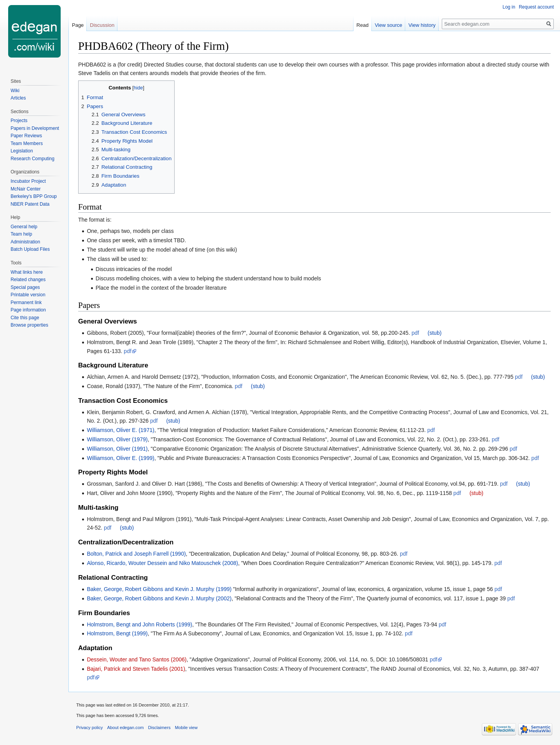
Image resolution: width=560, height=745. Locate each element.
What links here (27, 272)
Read (363, 25)
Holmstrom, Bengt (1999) (117, 633)
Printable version (28, 295)
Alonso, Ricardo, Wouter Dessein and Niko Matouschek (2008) (162, 563)
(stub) (435, 333)
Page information (28, 310)
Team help (21, 234)
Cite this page (25, 318)
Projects (19, 121)
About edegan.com (126, 728)
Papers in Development (35, 128)
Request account (536, 7)
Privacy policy (89, 728)
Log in (509, 7)
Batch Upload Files (30, 249)
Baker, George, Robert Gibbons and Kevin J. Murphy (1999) (159, 589)
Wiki (15, 91)
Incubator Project (28, 181)
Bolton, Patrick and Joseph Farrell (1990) (136, 554)
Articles (18, 98)
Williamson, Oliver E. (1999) (121, 458)
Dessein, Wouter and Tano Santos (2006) (136, 659)
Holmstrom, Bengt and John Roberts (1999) (139, 624)
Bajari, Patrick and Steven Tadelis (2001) (136, 669)
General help (24, 227)
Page (78, 25)
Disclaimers (159, 728)
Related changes (28, 280)
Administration (25, 242)
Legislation (22, 151)
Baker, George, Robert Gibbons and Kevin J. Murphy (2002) (159, 598)
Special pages (25, 287)
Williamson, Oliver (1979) (117, 439)
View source (389, 25)
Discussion (102, 25)
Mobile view (186, 728)
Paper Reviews (26, 136)
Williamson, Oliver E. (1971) (121, 430)
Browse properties (29, 325)
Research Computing (32, 159)
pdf (415, 333)
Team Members (27, 143)
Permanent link (26, 303)
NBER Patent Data (30, 204)
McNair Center (25, 189)
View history (422, 25)
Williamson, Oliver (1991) (117, 449)
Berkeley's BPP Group (34, 196)
